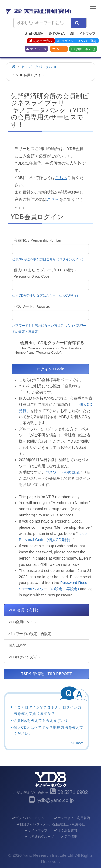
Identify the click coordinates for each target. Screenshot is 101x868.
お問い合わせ (83, 49)
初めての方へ (41, 41)
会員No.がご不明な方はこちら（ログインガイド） (50, 259)
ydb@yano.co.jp (55, 800)
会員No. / (37, 240)
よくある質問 (65, 830)
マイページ (36, 49)
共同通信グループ (39, 837)
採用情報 (69, 837)
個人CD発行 (18, 645)
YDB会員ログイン (23, 622)
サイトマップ (83, 34)
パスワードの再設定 (62, 472)
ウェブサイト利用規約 (72, 818)
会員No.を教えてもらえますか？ (41, 720)
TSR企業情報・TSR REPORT (47, 674)
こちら (61, 178)
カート (59, 49)
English (34, 34)
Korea (57, 34)
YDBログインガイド (25, 657)
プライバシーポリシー (29, 818)
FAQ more (76, 743)
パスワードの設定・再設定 (30, 634)
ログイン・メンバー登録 (77, 41)
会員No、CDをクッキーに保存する (52, 343)
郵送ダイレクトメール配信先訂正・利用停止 (50, 824)
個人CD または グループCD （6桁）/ (45, 273)
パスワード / (32, 306)
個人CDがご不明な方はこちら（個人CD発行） (46, 296)
